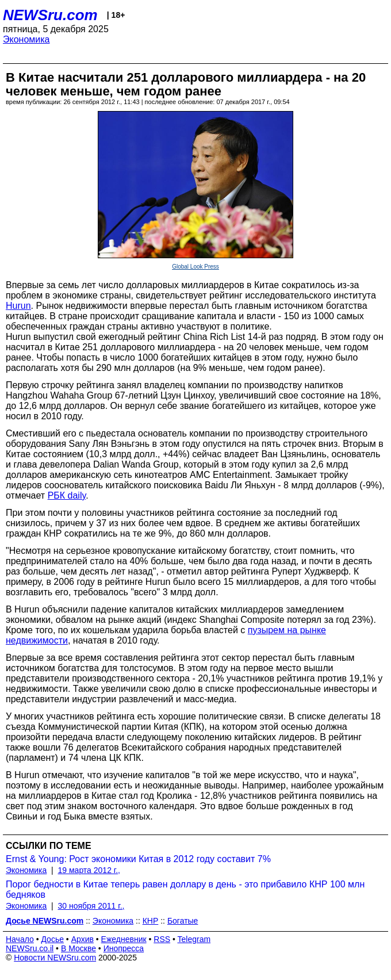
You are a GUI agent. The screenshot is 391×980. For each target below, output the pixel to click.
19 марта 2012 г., (89, 870)
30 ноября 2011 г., (91, 906)
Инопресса (124, 948)
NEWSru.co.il (30, 948)
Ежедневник (124, 939)
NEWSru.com (50, 15)
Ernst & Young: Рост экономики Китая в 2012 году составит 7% (138, 859)
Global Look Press (195, 267)
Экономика (26, 39)
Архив (83, 939)
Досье (52, 939)
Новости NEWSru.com (55, 958)
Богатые (183, 921)
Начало (20, 939)
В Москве (78, 948)
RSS (162, 939)
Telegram (194, 939)
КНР (151, 921)
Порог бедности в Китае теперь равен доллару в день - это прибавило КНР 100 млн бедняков (185, 889)
